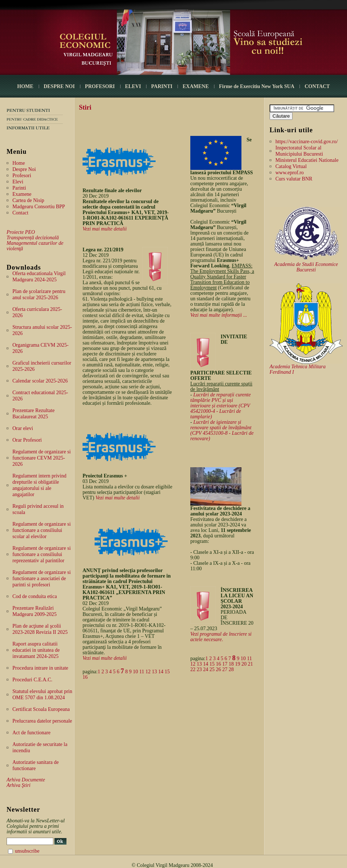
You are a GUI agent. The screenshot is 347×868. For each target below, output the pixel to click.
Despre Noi (24, 169)
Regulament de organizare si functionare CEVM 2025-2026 (42, 458)
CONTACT (317, 86)
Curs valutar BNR (294, 179)
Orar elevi (23, 428)
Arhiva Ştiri (18, 785)
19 (238, 664)
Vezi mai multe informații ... (219, 315)
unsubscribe (27, 851)
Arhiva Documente (26, 780)
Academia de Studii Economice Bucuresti (306, 267)
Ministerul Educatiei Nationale (307, 160)
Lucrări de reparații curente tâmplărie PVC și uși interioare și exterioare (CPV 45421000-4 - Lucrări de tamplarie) (220, 406)
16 (85, 677)
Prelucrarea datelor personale (42, 721)
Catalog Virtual (291, 166)
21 (251, 664)
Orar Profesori (27, 440)
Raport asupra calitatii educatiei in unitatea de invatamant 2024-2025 (36, 650)
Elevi (18, 182)
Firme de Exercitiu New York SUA (257, 86)
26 (218, 669)
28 (231, 669)
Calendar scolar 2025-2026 (40, 381)
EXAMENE (196, 86)
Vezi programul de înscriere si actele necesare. (221, 637)
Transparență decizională (33, 238)
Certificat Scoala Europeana (41, 709)
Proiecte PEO (21, 232)
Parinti (19, 188)
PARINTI (162, 86)
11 (142, 672)
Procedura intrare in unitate (40, 668)
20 (244, 664)
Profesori (22, 176)
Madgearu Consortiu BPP (39, 207)
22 (193, 669)
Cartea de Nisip (28, 200)
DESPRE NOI (59, 86)
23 (199, 669)
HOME (25, 86)
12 (148, 672)
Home (19, 163)
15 (167, 672)
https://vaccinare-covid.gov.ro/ (307, 142)
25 (212, 669)
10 (136, 672)
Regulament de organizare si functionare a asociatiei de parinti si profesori (42, 578)
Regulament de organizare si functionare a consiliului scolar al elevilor (42, 530)
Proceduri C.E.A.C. (32, 680)
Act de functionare (31, 733)
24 (206, 669)
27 (225, 669)
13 (155, 672)
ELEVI (133, 86)
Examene (22, 194)
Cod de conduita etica (35, 596)
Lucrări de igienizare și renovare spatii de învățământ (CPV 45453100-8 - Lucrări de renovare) (222, 430)
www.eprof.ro (290, 173)
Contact (20, 213)
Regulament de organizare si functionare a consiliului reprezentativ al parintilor (42, 554)
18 (231, 664)
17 (225, 664)
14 (161, 672)
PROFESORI (100, 86)
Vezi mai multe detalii (105, 229)
